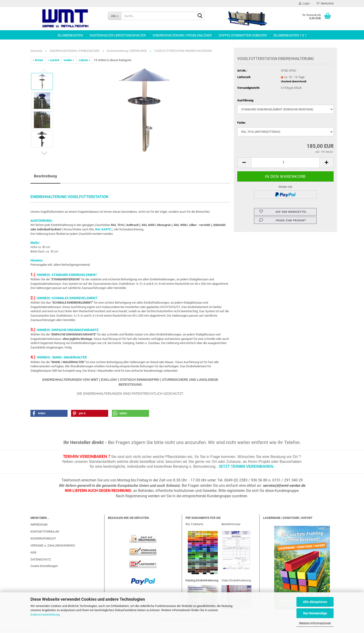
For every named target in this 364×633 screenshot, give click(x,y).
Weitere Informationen (315, 623)
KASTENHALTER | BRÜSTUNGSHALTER (118, 35)
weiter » (69, 60)
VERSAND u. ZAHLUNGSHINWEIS (53, 545)
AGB (33, 552)
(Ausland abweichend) (294, 81)
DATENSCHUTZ (41, 559)
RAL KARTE (103, 229)
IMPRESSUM (39, 525)
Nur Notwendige (315, 613)
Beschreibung (45, 176)
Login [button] (304, 3)
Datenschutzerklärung (45, 615)
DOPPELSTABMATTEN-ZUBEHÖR (243, 35)
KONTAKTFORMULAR (45, 532)
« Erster (38, 60)
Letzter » (85, 60)
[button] (44, 153)
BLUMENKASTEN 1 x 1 (290, 35)
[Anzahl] (285, 163)
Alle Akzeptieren (315, 602)
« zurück (53, 60)
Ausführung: (246, 100)
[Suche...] (115, 16)
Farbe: (242, 123)
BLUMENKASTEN (70, 35)
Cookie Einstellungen (44, 566)
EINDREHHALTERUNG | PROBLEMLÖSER (182, 35)
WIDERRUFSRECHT (43, 539)
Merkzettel (325, 3)
